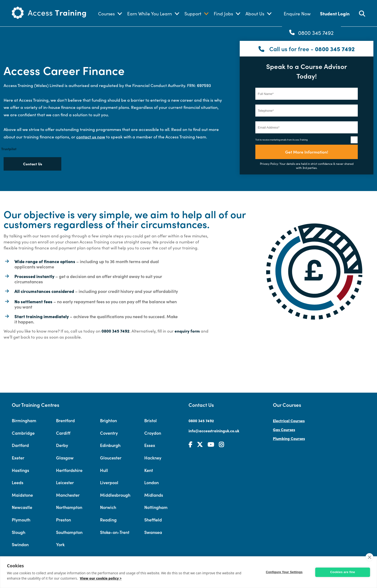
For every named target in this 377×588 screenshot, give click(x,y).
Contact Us (33, 164)
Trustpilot (9, 149)
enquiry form (187, 331)
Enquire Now (297, 13)
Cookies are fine (343, 572)
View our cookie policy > (101, 578)
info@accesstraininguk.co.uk (214, 431)
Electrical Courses (289, 421)
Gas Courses (284, 429)
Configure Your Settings (286, 572)
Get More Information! (307, 152)
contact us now (91, 137)
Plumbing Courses (289, 438)
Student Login (335, 13)
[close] (369, 557)
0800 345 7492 (316, 33)
